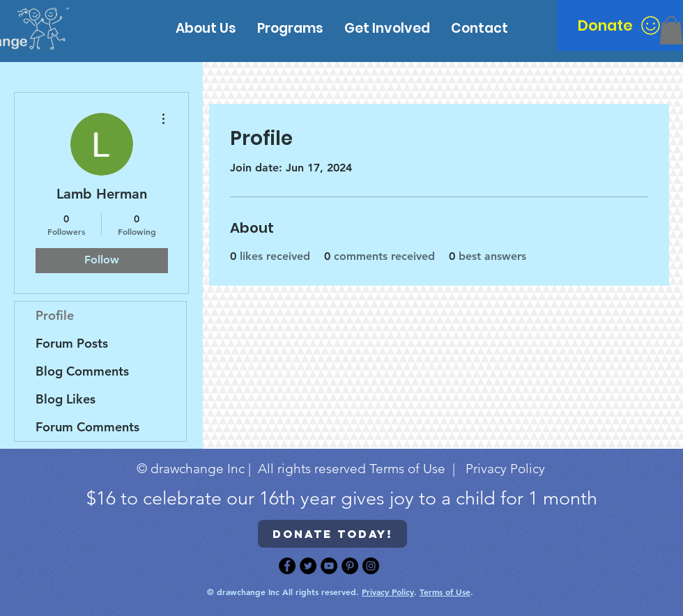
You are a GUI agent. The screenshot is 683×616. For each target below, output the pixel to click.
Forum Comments (87, 427)
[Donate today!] (332, 534)
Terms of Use (445, 592)
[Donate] (620, 25)
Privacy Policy (388, 592)
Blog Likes (66, 399)
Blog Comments (82, 371)
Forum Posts (72, 343)
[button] (671, 30)
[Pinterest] (350, 566)
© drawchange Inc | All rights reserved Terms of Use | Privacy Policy (341, 469)
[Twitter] (308, 566)
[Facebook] (287, 566)
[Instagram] (371, 566)
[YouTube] (329, 566)
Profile (55, 315)
